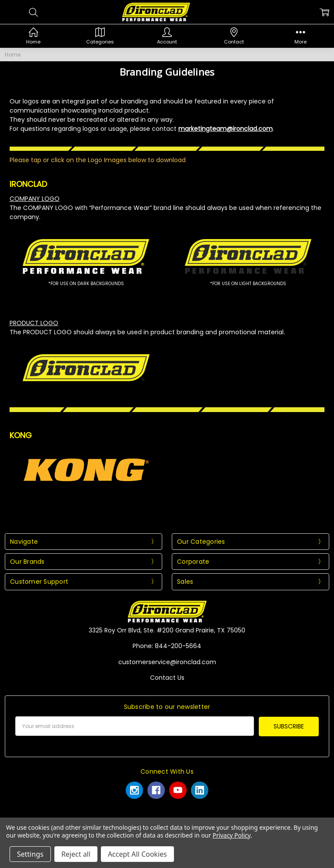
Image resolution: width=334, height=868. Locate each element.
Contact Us (167, 678)
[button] (86, 257)
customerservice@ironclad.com (167, 662)
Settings (30, 854)
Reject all (76, 854)
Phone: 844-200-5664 (167, 646)
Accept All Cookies (137, 854)
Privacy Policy (232, 835)
